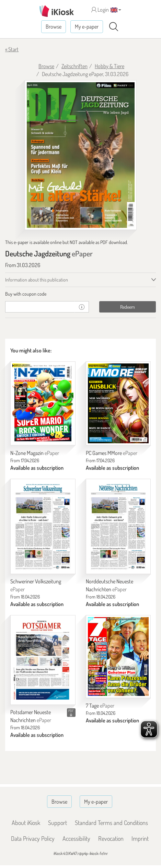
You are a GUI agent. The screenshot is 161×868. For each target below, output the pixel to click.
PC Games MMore (112, 453)
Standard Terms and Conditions (111, 823)
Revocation (111, 838)
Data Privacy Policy (33, 838)
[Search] (114, 27)
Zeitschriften (74, 66)
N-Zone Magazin (35, 453)
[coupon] (40, 307)
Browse (54, 27)
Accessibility (76, 838)
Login (100, 10)
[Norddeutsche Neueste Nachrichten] (118, 526)
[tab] (80, 294)
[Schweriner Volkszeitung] (43, 526)
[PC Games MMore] (118, 403)
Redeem (128, 307)
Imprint (140, 838)
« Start (12, 49)
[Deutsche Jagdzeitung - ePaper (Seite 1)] (81, 155)
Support (57, 823)
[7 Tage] (118, 657)
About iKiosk (26, 823)
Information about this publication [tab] (37, 280)
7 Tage (100, 706)
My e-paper (87, 27)
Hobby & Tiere (110, 66)
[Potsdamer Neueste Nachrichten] (43, 660)
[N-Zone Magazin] (43, 403)
